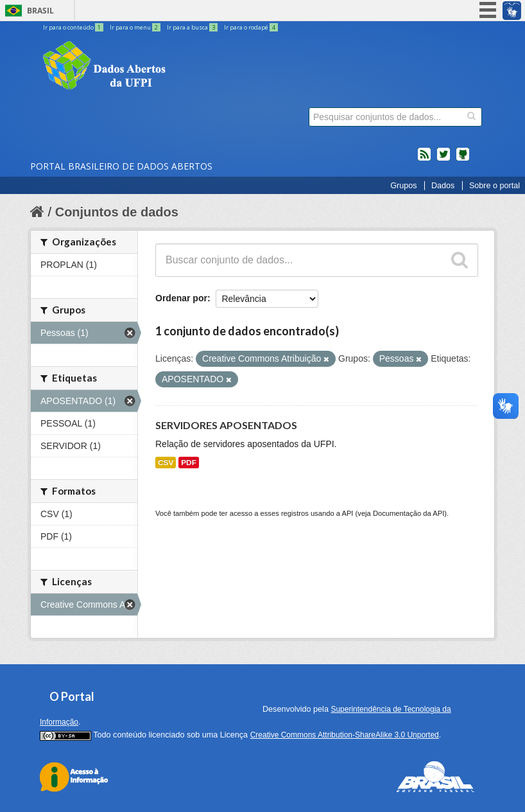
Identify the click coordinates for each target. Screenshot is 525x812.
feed (424, 159)
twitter (443, 159)
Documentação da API (409, 513)
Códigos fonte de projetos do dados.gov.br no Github (463, 159)
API (347, 513)
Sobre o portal (495, 186)
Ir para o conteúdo (74, 27)
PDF (189, 463)
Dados (443, 186)
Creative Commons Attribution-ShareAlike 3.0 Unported (345, 735)
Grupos (403, 186)
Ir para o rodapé (251, 27)
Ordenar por (181, 298)
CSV (166, 463)
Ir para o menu (136, 27)
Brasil (40, 11)
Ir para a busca (193, 27)
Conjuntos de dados (117, 212)
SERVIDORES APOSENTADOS (226, 425)
